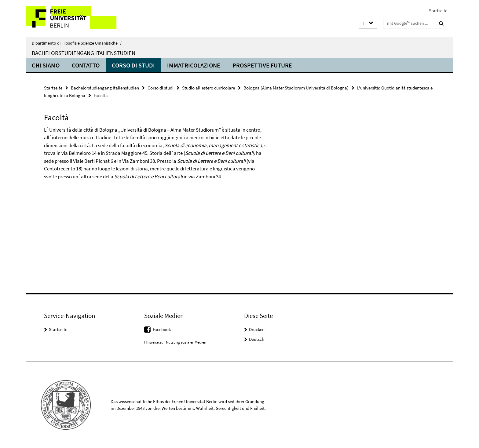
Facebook (162, 329)
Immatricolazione (194, 65)
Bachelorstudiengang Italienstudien (84, 53)
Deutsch (257, 339)
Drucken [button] (257, 329)
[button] (368, 23)
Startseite (438, 11)
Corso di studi (133, 65)
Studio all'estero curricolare (208, 88)
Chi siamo (46, 65)
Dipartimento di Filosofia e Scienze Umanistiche (77, 43)
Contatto (86, 65)
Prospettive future (262, 65)
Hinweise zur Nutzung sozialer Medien (175, 342)
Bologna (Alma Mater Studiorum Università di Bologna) (296, 88)
